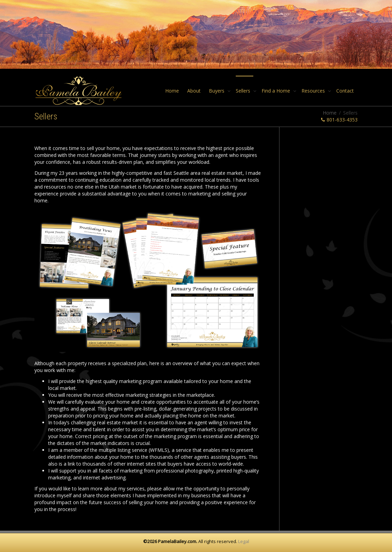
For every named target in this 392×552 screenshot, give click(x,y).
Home (172, 91)
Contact (345, 91)
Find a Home (277, 91)
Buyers (217, 91)
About (194, 91)
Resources (314, 91)
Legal (244, 541)
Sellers (244, 91)
